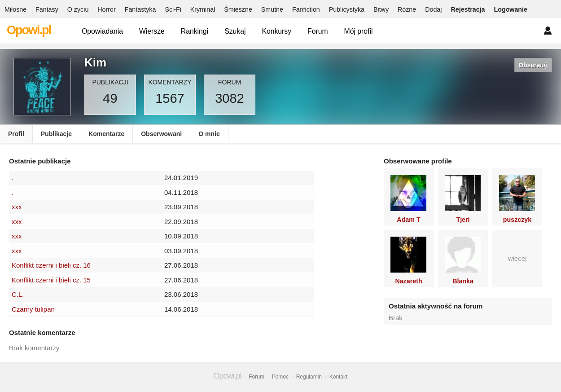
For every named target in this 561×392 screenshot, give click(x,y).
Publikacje (56, 134)
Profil (16, 134)
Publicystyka (347, 9)
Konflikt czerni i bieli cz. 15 (51, 280)
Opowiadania (102, 31)
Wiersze (152, 31)
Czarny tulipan (33, 309)
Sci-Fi (173, 9)
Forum (318, 31)
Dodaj (433, 9)
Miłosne (15, 9)
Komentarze (106, 134)
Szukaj (235, 31)
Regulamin (309, 377)
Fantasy (47, 9)
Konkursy (276, 31)
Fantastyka (140, 9)
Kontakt (339, 377)
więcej (517, 258)
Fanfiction (306, 9)
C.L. (18, 294)
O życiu (78, 9)
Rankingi (195, 31)
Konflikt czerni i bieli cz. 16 (51, 265)
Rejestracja (468, 9)
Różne (407, 9)
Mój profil (359, 31)
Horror (106, 9)
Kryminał (203, 9)
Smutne (272, 9)
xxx (17, 207)
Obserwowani (161, 134)
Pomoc (280, 377)
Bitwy (381, 9)
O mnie (209, 134)
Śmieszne (238, 9)
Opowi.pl (29, 30)
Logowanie (511, 9)
